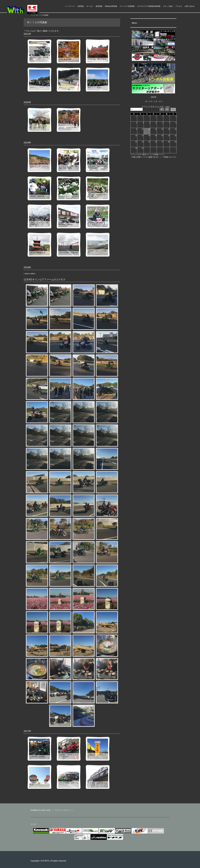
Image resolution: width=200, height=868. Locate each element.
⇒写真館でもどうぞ (169, 157)
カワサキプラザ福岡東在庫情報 (149, 6)
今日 (173, 109)
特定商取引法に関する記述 (41, 810)
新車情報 (99, 6)
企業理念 (81, 6)
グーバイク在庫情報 (127, 6)
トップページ (70, 6)
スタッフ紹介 (168, 6)
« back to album (30, 274)
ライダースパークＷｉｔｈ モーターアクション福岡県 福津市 (28, 9)
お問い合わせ (190, 6)
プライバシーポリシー (63, 810)
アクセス (179, 6)
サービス (90, 6)
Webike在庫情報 (111, 6)
